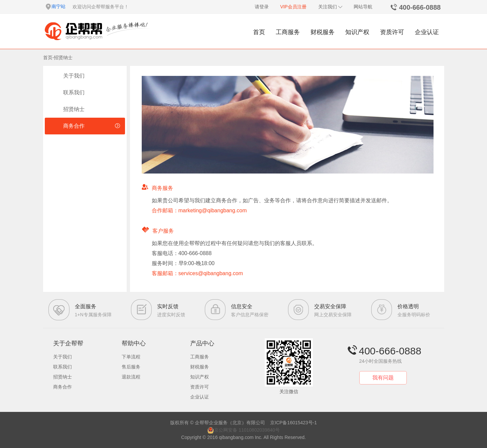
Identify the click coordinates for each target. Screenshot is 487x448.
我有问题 (383, 378)
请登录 (262, 7)
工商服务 (288, 32)
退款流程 (131, 377)
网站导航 (363, 7)
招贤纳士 (63, 58)
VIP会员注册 (293, 7)
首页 (259, 32)
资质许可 (392, 32)
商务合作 (74, 126)
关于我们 (74, 76)
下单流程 (131, 357)
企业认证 (427, 32)
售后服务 (131, 367)
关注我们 (330, 7)
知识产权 (357, 32)
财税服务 (323, 32)
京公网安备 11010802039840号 (243, 430)
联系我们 (74, 92)
